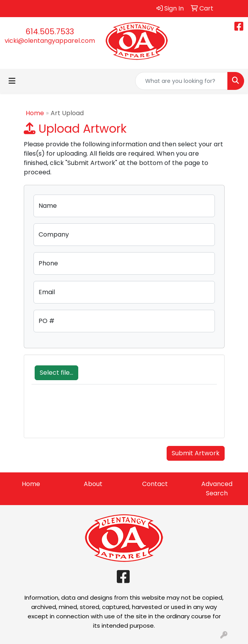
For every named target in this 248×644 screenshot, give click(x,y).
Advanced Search (217, 489)
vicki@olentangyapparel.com (50, 41)
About (93, 484)
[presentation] (91, 415)
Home (35, 113)
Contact (155, 484)
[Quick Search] (181, 81)
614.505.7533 (50, 32)
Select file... (56, 373)
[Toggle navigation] (12, 81)
